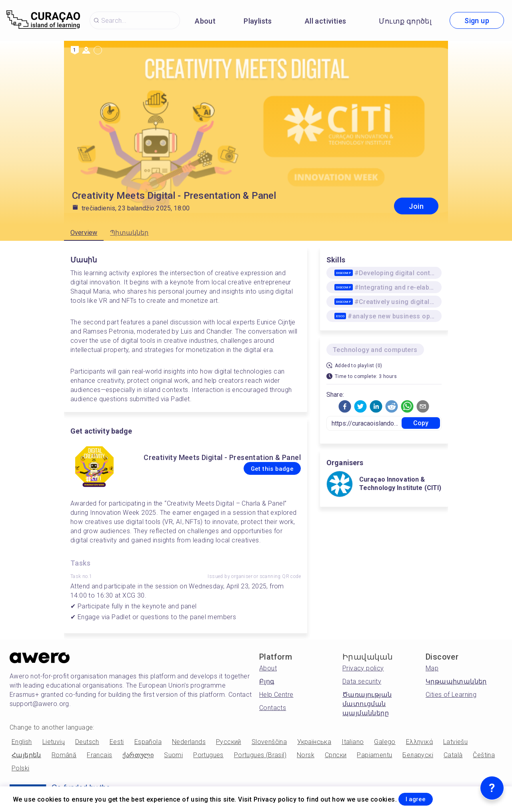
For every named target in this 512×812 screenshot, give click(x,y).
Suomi (173, 755)
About (205, 21)
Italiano (353, 742)
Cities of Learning (451, 695)
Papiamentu (374, 755)
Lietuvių (54, 742)
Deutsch (87, 742)
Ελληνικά (419, 742)
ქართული (138, 755)
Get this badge (261, 469)
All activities (326, 21)
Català (453, 755)
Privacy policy (363, 668)
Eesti (117, 742)
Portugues (208, 755)
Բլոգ (267, 681)
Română (64, 755)
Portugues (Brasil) (260, 755)
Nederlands (189, 742)
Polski (20, 768)
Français (99, 755)
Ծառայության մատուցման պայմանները (367, 704)
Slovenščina (269, 742)
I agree (424, 797)
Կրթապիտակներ (456, 681)
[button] (345, 406)
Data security (362, 681)
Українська (314, 742)
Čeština (484, 755)
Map (432, 668)
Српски (336, 755)
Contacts (273, 708)
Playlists (258, 21)
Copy (421, 423)
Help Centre (276, 695)
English (22, 742)
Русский (229, 742)
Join (416, 206)
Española (148, 742)
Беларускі (418, 755)
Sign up (477, 21)
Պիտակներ (129, 233)
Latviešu (455, 742)
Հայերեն (26, 755)
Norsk (306, 755)
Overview (84, 233)
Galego (385, 742)
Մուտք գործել (405, 21)
